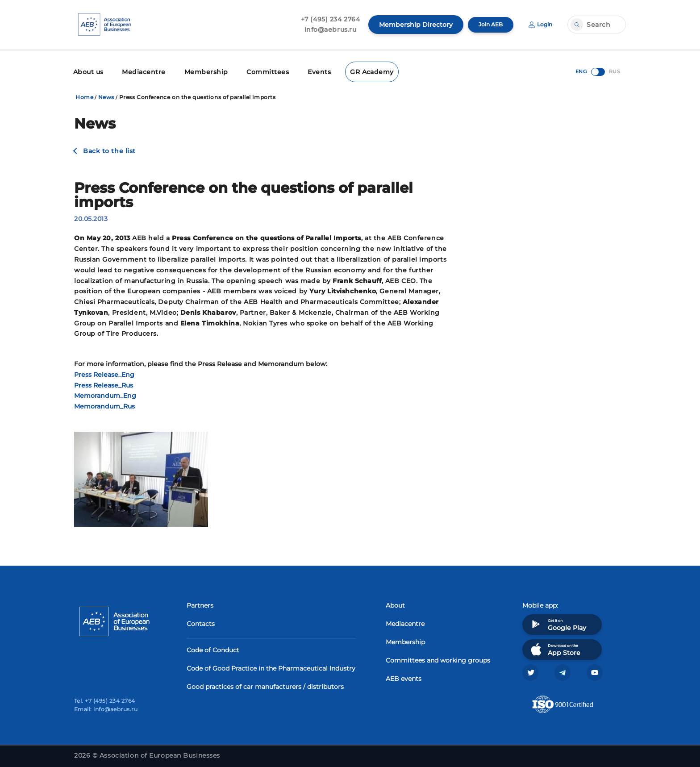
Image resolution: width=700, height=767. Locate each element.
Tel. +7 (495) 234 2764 (105, 701)
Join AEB (485, 25)
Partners (200, 603)
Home (84, 94)
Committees (252, 70)
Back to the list (109, 148)
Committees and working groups (438, 658)
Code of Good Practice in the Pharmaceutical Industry (271, 666)
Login (539, 25)
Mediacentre (139, 70)
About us (87, 70)
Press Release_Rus (104, 383)
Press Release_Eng (104, 372)
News (106, 94)
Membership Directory (408, 25)
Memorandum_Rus (104, 404)
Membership (195, 70)
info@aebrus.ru (323, 29)
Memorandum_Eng (105, 393)
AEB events (404, 676)
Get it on (558, 622)
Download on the (555, 647)
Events (300, 70)
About (395, 603)
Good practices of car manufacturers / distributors (265, 684)
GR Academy (350, 70)
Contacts (201, 621)
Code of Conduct (213, 648)
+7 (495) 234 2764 (323, 19)
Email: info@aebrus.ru (106, 709)
